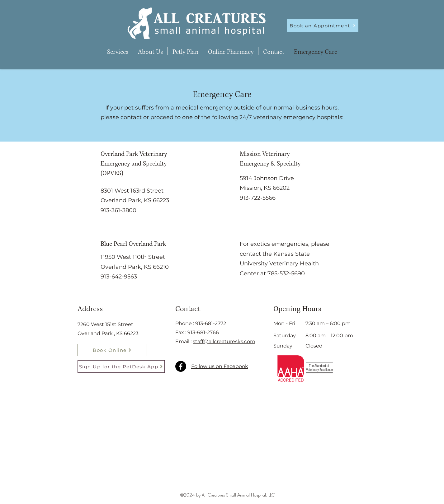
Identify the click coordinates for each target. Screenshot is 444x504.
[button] (118, 51)
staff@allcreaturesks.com (224, 341)
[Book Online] (112, 350)
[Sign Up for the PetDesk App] (121, 366)
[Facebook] (181, 366)
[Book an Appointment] (323, 26)
